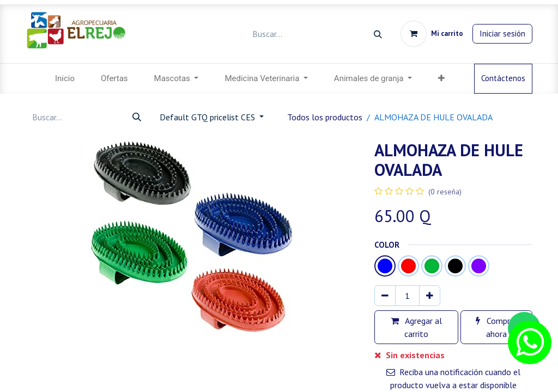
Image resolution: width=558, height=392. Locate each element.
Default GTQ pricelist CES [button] (208, 117)
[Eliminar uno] (385, 296)
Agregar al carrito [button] (416, 327)
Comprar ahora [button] (496, 327)
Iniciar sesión (502, 33)
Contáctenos (503, 78)
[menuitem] (65, 79)
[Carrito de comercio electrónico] (432, 34)
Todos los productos (325, 117)
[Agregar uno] (430, 296)
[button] (441, 79)
